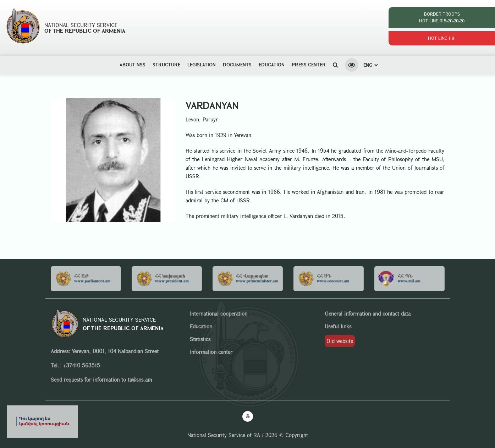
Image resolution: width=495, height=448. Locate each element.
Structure (166, 64)
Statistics (200, 339)
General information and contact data (368, 313)
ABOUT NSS (133, 64)
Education (272, 64)
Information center (211, 352)
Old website (340, 341)
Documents (237, 64)
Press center (309, 64)
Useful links (338, 326)
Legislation (202, 64)
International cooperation (219, 313)
